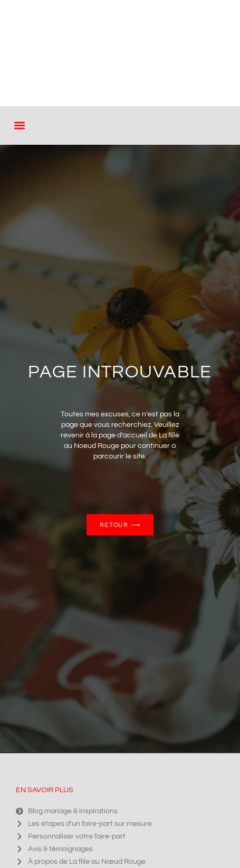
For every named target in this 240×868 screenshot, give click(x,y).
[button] (19, 126)
